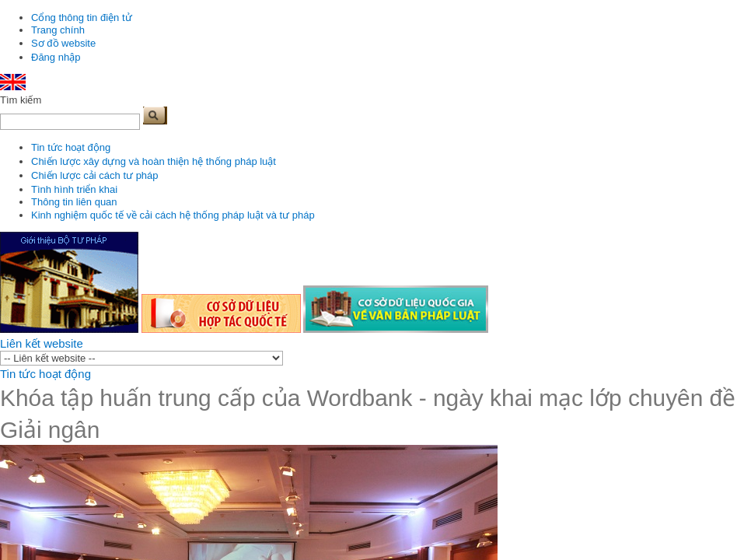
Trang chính (58, 30)
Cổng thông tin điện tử (82, 17)
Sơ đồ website (63, 43)
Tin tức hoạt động (71, 147)
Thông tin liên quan (74, 202)
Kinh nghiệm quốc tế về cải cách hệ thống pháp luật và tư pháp (173, 215)
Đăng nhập (56, 57)
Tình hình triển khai (74, 189)
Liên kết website (42, 343)
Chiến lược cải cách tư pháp (95, 175)
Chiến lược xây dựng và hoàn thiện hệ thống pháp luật (154, 161)
